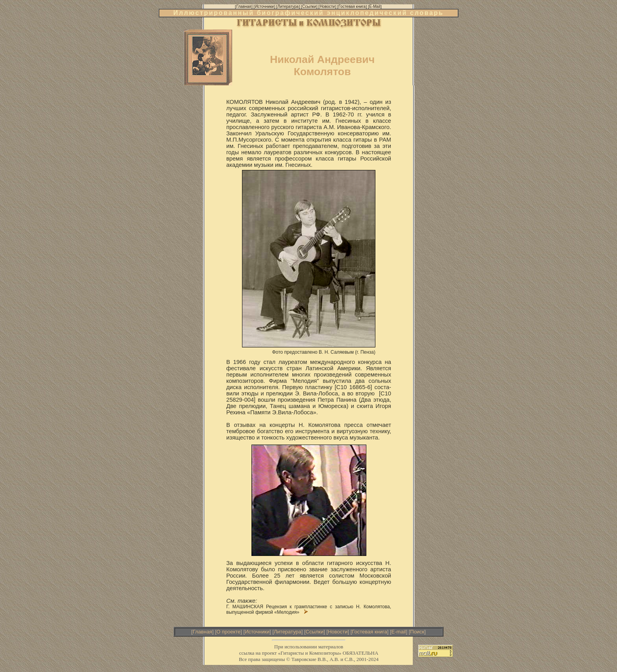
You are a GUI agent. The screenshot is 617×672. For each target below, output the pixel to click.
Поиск (417, 632)
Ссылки (315, 632)
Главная (202, 632)
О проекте (228, 632)
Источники (257, 632)
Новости (338, 632)
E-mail (399, 632)
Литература (288, 632)
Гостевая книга (369, 632)
